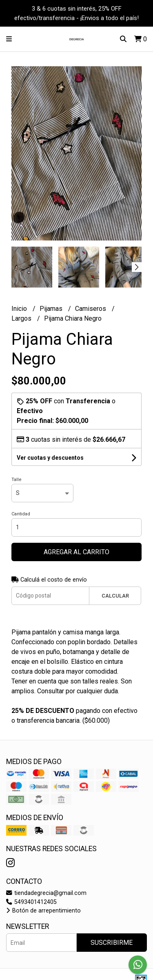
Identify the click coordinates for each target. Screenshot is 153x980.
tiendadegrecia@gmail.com (46, 893)
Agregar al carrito (76, 552)
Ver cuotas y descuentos (50, 458)
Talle (17, 480)
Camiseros (91, 309)
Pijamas (52, 309)
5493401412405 (31, 902)
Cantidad (21, 514)
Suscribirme (112, 943)
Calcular (115, 596)
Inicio (20, 309)
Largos (22, 318)
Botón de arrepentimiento (43, 911)
